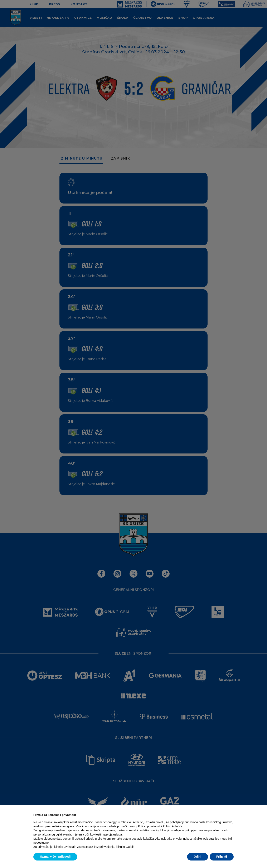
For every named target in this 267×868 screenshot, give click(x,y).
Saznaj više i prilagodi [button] (55, 857)
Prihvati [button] (222, 857)
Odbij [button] (198, 857)
